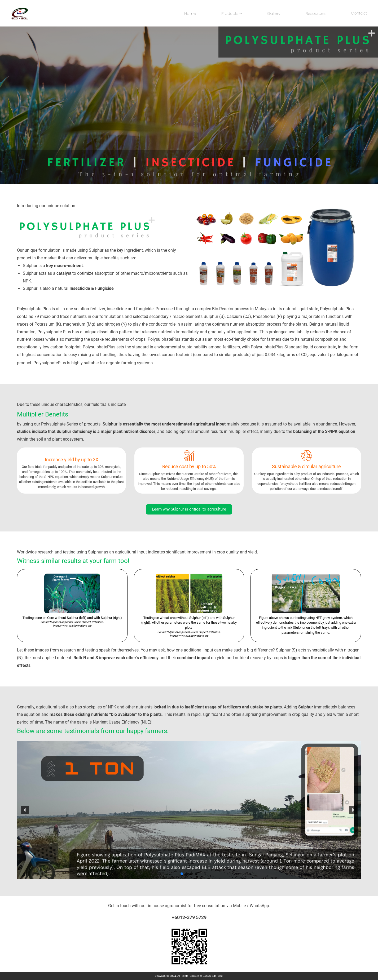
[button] (25, 810)
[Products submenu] (241, 13)
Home (190, 13)
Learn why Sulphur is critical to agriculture (189, 509)
